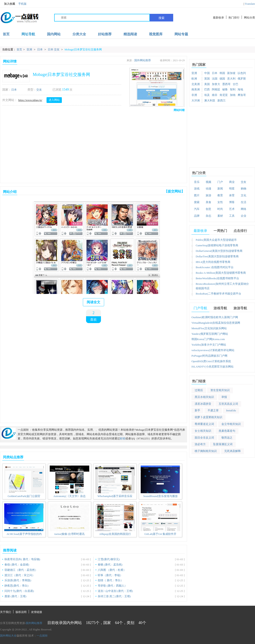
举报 (224, 397)
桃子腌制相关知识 (206, 451)
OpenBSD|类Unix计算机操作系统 (211, 361)
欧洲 (194, 79)
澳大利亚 (210, 100)
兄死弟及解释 (232, 451)
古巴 (235, 84)
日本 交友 (54, 49)
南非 (215, 95)
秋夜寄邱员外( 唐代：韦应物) (22, 559)
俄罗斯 (242, 79)
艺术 (232, 209)
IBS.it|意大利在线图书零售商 (213, 262)
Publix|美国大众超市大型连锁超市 (216, 240)
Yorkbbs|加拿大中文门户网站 (209, 345)
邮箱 (123, 438)
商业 (232, 182)
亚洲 (30, 49)
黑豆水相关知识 (204, 397)
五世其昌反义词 (228, 404)
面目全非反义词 (204, 438)
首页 (6, 34)
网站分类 (249, 18)
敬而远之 (227, 438)
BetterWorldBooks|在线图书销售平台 (217, 278)
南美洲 (196, 89)
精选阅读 (130, 34)
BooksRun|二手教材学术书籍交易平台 (218, 294)
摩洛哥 (242, 95)
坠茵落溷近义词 (223, 444)
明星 (232, 189)
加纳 (233, 95)
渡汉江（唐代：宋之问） (20, 575)
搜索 (161, 18)
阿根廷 (216, 89)
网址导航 (28, 34)
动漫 (208, 189)
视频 (208, 182)
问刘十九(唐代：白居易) (19, 591)
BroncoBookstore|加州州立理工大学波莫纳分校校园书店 (222, 286)
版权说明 (21, 612)
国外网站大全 (8, 636)
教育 (220, 195)
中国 (207, 73)
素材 (220, 216)
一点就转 (42, 636)
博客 (232, 202)
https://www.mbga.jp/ (30, 100)
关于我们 (6, 612)
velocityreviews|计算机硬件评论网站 (213, 350)
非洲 (194, 95)
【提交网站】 (174, 191)
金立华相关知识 (231, 424)
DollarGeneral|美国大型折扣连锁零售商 (219, 251)
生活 (244, 202)
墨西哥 (226, 84)
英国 (207, 79)
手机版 (22, 4)
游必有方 (200, 444)
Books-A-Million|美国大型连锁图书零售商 (221, 273)
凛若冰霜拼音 (203, 404)
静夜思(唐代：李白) (16, 586)
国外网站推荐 (143, 60)
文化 (244, 195)
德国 (222, 79)
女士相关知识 (203, 431)
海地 (240, 89)
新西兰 (222, 100)
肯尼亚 (224, 95)
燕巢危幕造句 (227, 431)
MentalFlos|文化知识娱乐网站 (209, 328)
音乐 (197, 182)
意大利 (231, 79)
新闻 (220, 189)
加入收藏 (8, 4)
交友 (39, 90)
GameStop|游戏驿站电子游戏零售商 (217, 245)
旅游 (208, 195)
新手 (197, 410)
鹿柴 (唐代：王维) (15, 596)
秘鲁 (225, 89)
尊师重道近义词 (204, 424)
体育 (232, 195)
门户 (220, 182)
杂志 (208, 216)
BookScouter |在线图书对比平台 (215, 267)
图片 (197, 195)
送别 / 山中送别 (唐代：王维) (115, 591)
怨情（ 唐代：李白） (110, 580)
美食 (208, 202)
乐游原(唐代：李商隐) (18, 580)
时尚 (220, 209)
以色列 (242, 73)
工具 (232, 216)
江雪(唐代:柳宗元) (109, 559)
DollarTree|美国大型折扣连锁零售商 (217, 256)
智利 (233, 89)
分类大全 (79, 34)
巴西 (207, 89)
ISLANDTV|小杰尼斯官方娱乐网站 (212, 367)
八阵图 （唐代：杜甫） (112, 570)
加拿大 (216, 84)
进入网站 (54, 100)
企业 (244, 216)
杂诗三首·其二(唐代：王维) (114, 596)
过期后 (199, 390)
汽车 (197, 209)
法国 (215, 79)
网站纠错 (179, 110)
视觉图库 (156, 34)
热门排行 (234, 18)
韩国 (222, 73)
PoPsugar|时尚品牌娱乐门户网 (209, 356)
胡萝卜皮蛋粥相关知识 (208, 417)
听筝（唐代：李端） (110, 575)
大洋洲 (196, 100)
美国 (207, 84)
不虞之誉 (213, 410)
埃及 (207, 95)
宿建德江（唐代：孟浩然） (21, 570)
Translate (250, 4)
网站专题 (181, 34)
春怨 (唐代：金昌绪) (17, 565)
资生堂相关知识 (220, 390)
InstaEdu (231, 410)
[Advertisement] (66, 146)
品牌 (197, 216)
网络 (244, 209)
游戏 (197, 189)
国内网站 (54, 34)
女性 (220, 202)
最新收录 (218, 18)
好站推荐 (105, 34)
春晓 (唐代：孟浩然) (110, 565)
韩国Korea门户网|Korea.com (208, 339)
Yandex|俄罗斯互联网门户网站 (210, 334)
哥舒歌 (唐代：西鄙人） (112, 586)
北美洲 (196, 84)
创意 (208, 209)
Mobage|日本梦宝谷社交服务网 (83, 49)
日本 (40, 49)
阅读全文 (93, 302)
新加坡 (231, 73)
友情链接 (37, 612)
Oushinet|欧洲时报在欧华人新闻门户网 (215, 317)
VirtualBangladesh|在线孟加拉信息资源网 (216, 323)
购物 (244, 189)
